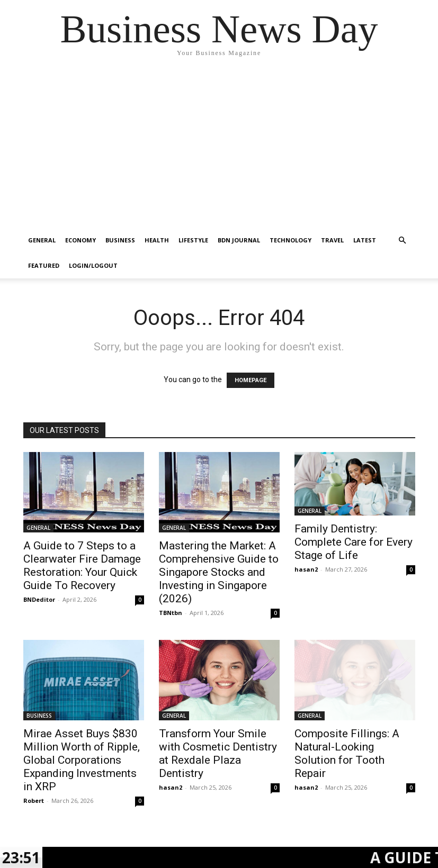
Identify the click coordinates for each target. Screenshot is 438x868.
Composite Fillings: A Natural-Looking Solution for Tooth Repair (347, 753)
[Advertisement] (219, 148)
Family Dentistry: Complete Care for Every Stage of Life (354, 542)
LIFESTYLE (193, 240)
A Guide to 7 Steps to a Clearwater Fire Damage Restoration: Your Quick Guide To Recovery (82, 566)
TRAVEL (332, 240)
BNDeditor (39, 599)
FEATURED (44, 265)
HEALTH (157, 240)
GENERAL (42, 240)
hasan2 (306, 569)
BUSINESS (120, 240)
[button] (403, 241)
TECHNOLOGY (290, 240)
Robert (34, 801)
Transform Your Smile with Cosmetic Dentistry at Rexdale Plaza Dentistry (218, 753)
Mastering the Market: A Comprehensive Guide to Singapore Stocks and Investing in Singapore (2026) (219, 572)
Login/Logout (93, 265)
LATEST (365, 240)
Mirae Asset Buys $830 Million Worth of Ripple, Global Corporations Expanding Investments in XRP (82, 760)
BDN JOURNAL (239, 240)
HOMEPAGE (251, 380)
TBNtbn (171, 613)
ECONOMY (81, 240)
